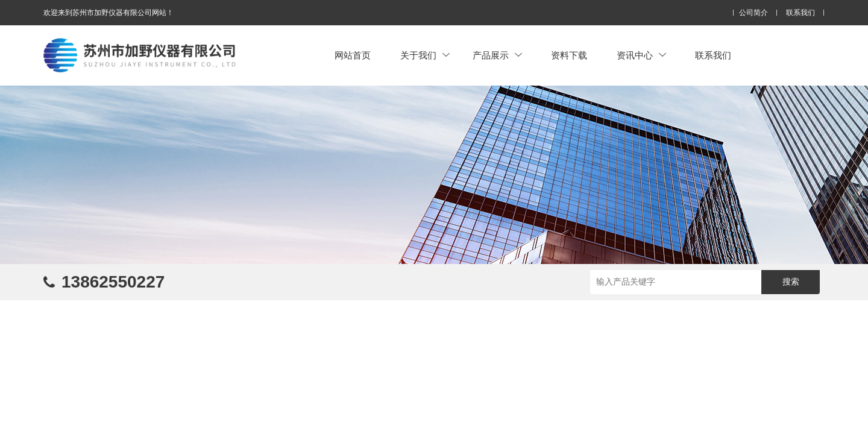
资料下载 (569, 55)
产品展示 (497, 55)
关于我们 (425, 55)
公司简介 (753, 13)
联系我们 (800, 13)
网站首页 (353, 55)
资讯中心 (641, 55)
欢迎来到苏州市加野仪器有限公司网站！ (108, 13)
